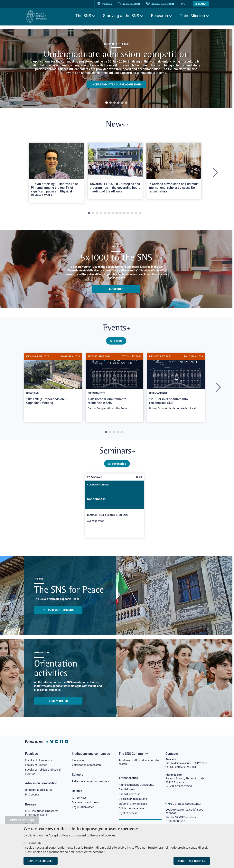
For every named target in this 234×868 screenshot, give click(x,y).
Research (159, 16)
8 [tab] (117, 214)
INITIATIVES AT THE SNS (58, 611)
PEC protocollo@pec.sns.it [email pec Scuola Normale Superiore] (183, 804)
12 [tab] (132, 214)
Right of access (128, 814)
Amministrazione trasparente (136, 785)
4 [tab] (118, 103)
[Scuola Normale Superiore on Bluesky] (52, 741)
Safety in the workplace (133, 804)
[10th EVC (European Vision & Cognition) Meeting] (53, 383)
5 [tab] (122, 103)
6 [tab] (126, 103)
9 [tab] (120, 214)
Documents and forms (85, 803)
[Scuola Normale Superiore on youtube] (67, 741)
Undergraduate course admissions (116, 84)
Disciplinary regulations (133, 799)
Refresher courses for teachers (90, 781)
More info (116, 289)
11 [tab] (128, 214)
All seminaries (117, 465)
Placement (78, 760)
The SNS (83, 16)
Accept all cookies (192, 861)
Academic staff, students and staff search (140, 762)
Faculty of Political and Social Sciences (43, 772)
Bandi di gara (127, 790)
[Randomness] (115, 507)
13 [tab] (136, 214)
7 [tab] (113, 214)
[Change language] (187, 4)
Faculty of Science (36, 765)
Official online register (132, 809)
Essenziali (34, 843)
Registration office (83, 807)
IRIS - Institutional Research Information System (42, 813)
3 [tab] (114, 103)
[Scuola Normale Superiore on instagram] (47, 741)
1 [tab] (107, 103)
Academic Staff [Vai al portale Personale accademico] (131, 4)
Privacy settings (22, 820)
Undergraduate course (39, 790)
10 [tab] (124, 214)
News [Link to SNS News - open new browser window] (117, 125)
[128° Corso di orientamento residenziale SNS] (115, 385)
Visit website (58, 702)
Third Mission (192, 16)
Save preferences (41, 861)
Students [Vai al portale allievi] (106, 4)
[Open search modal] (201, 4)
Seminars (117, 453)
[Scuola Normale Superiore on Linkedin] (57, 741)
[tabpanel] (116, 69)
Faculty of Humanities (38, 760)
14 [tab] (140, 214)
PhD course (32, 795)
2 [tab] (110, 103)
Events (116, 329)
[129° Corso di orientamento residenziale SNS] (176, 385)
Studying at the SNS (121, 16)
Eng (184, 4)
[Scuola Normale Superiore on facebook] (61, 741)
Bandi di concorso (130, 795)
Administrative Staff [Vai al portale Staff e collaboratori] (162, 4)
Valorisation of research (86, 765)
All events (116, 342)
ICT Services (79, 798)
